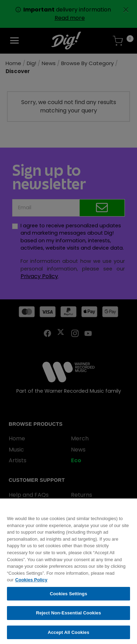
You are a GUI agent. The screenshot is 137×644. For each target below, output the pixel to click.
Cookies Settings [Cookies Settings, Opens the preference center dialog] (68, 597)
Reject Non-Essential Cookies (68, 617)
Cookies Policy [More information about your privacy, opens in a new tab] (31, 583)
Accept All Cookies (68, 636)
